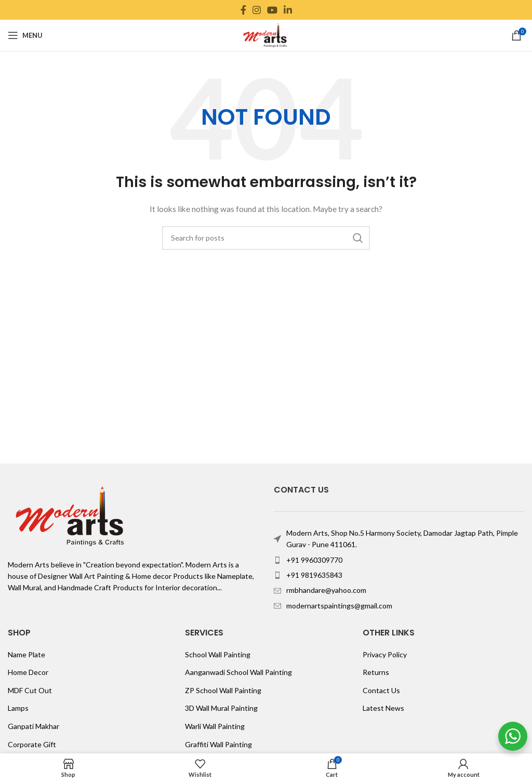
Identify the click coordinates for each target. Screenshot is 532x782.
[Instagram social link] (257, 10)
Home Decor (28, 672)
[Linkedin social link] (288, 10)
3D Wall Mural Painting (221, 708)
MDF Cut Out (30, 690)
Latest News (383, 708)
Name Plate (26, 654)
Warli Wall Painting (215, 726)
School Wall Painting (218, 654)
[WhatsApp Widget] (513, 736)
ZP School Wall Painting (223, 690)
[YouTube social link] (272, 10)
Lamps (18, 708)
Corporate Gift (32, 744)
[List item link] (399, 560)
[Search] (266, 238)
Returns (376, 672)
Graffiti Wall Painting (218, 744)
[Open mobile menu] (25, 35)
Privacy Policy (385, 654)
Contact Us (381, 690)
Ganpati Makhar (34, 726)
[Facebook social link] (243, 10)
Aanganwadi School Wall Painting (238, 672)
